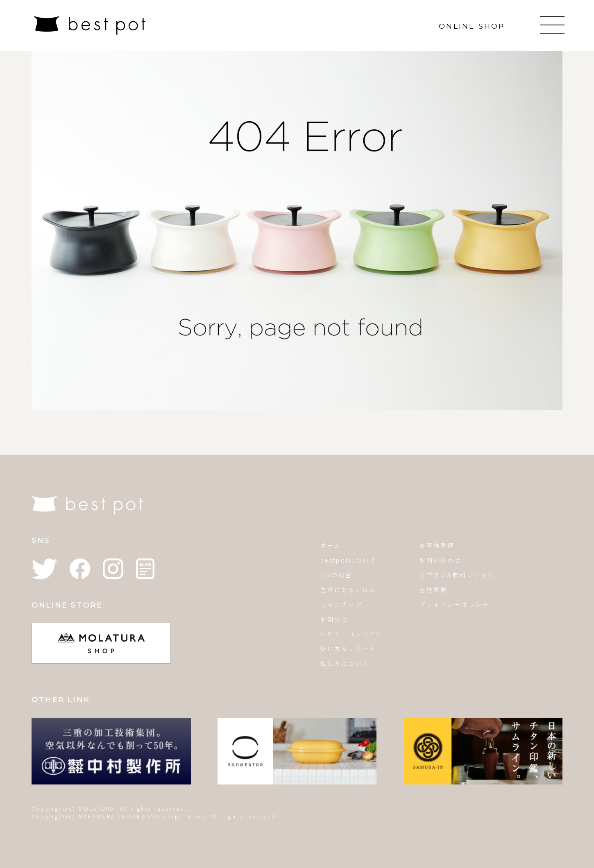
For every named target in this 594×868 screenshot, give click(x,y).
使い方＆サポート (349, 649)
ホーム (331, 545)
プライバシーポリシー (454, 604)
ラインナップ (341, 604)
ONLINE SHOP (472, 26)
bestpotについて (349, 560)
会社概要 (433, 590)
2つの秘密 (337, 575)
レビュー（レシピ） (352, 634)
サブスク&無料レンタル (457, 575)
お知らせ (334, 619)
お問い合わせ (440, 560)
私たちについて (345, 663)
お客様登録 (437, 545)
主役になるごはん (349, 590)
